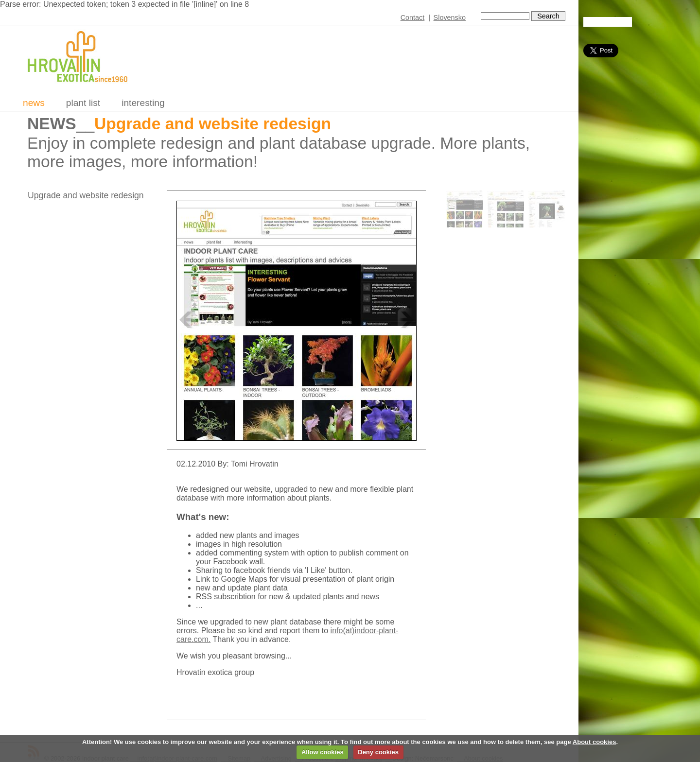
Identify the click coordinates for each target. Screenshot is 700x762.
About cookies (595, 742)
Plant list (83, 103)
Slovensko (450, 17)
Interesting (143, 103)
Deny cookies (378, 752)
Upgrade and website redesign (86, 195)
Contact (413, 17)
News (34, 103)
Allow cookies (323, 752)
